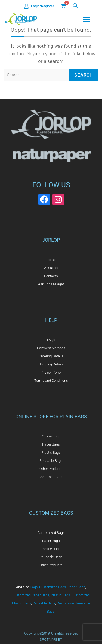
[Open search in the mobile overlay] (75, 6)
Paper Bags (76, 587)
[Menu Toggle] (86, 19)
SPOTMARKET (51, 640)
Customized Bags (52, 587)
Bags (34, 587)
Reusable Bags (44, 603)
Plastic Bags (60, 595)
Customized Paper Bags (31, 595)
